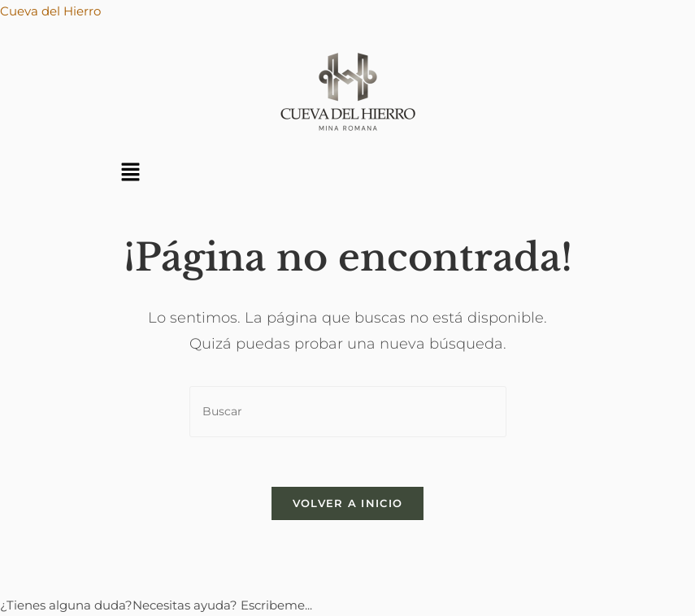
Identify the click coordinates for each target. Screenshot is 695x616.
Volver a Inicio (348, 503)
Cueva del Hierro (50, 11)
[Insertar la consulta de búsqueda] (348, 412)
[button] (131, 173)
